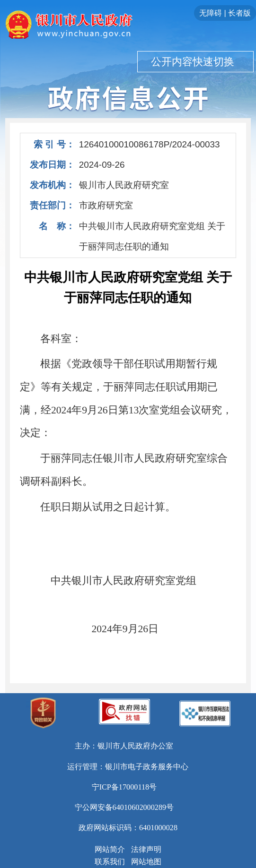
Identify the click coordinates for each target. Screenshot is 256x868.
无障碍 (211, 13)
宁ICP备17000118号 (124, 787)
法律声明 (146, 850)
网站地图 (146, 862)
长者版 (239, 13)
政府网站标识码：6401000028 (128, 828)
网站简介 (110, 850)
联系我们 (110, 862)
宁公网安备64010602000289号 (124, 808)
